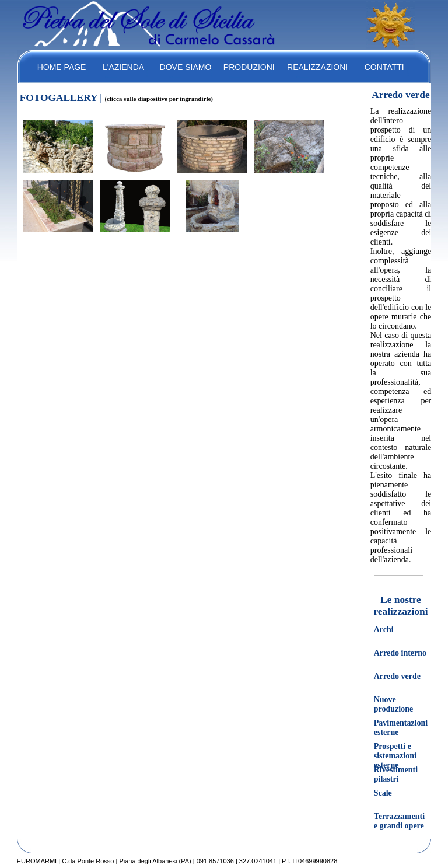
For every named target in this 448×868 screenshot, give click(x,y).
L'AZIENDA (123, 67)
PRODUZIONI (249, 67)
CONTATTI (384, 67)
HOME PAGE (62, 67)
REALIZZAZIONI (317, 67)
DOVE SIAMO (186, 67)
